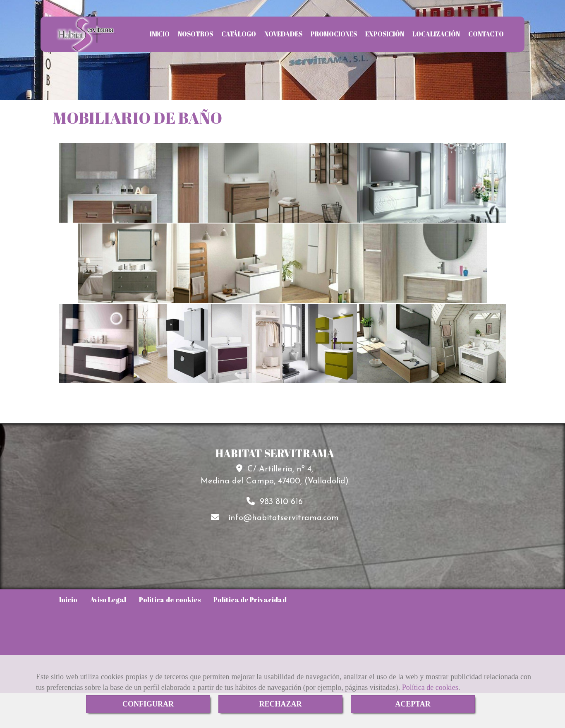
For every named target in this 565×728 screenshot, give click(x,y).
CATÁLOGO (239, 34)
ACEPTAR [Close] (413, 704)
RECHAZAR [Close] (280, 704)
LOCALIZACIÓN (436, 34)
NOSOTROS (195, 34)
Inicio (68, 600)
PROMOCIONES (334, 34)
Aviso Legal (108, 600)
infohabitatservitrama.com (284, 518)
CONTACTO (486, 34)
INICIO (160, 34)
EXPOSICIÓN (385, 34)
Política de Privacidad (250, 600)
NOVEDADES (283, 34)
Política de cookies (430, 687)
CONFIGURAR (148, 704)
